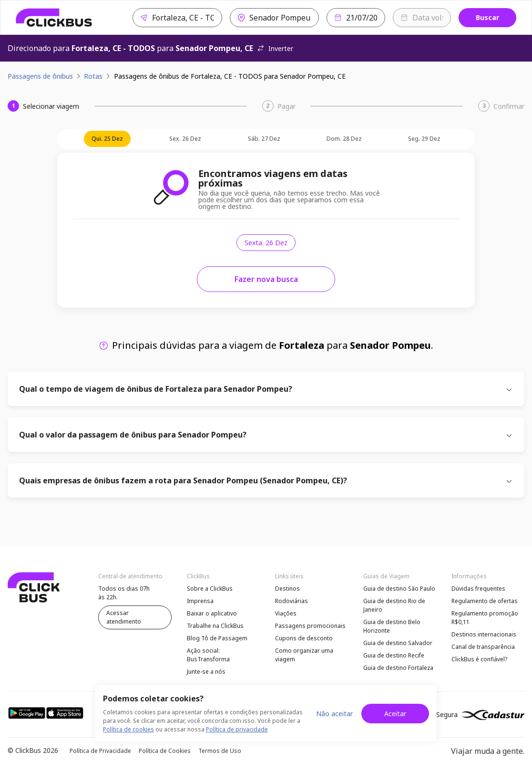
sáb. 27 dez (264, 139)
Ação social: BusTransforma (208, 655)
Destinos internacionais (484, 634)
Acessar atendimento (124, 617)
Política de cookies (128, 729)
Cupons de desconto (304, 638)
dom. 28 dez (344, 139)
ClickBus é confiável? (479, 659)
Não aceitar (334, 714)
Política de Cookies (165, 751)
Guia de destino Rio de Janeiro (394, 605)
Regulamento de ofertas (485, 601)
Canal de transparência (483, 647)
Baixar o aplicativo (212, 613)
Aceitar (395, 714)
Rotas (93, 76)
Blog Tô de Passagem (217, 638)
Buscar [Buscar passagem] (487, 17)
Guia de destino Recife (394, 655)
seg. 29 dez (424, 139)
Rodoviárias (292, 601)
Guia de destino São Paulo (399, 589)
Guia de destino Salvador (398, 643)
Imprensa (200, 601)
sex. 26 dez (185, 139)
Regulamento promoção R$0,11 (485, 618)
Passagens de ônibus (40, 76)
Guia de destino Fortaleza (398, 668)
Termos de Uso (220, 751)
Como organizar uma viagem (304, 655)
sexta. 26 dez (266, 243)
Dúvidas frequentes (478, 589)
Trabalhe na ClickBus (215, 626)
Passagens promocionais (310, 626)
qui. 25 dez (107, 139)
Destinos (287, 589)
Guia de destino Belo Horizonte (392, 626)
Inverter (275, 48)
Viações (286, 613)
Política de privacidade (237, 729)
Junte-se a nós (206, 672)
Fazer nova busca (266, 279)
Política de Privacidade (100, 751)
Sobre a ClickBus (210, 589)
